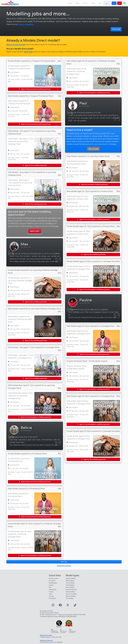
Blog (50, 587)
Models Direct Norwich (46, 640)
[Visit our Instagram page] (53, 606)
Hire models (52, 581)
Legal (50, 594)
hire (114, 3)
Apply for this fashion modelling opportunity (93, 184)
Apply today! (35, 231)
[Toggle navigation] (125, 3)
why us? (85, 3)
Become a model (53, 578)
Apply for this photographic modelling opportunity (35, 417)
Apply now (28, 52)
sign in (107, 3)
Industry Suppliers (26, 24)
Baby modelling (70, 587)
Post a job (116, 29)
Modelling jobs (53, 583)
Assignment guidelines (64, 566)
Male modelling (70, 581)
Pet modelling (70, 598)
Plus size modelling (71, 594)
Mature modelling (71, 596)
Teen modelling (70, 583)
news (77, 3)
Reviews (51, 585)
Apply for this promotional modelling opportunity (35, 89)
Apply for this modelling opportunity (35, 165)
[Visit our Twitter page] (68, 606)
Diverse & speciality (71, 590)
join (119, 3)
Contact (51, 592)
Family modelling (70, 592)
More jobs (64, 562)
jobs (100, 3)
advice (93, 3)
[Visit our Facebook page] (60, 606)
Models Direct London (46, 635)
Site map (51, 596)
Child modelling (70, 585)
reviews (70, 3)
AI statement (52, 598)
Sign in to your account (16, 44)
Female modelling (71, 578)
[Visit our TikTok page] (75, 606)
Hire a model (93, 149)
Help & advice (53, 590)
